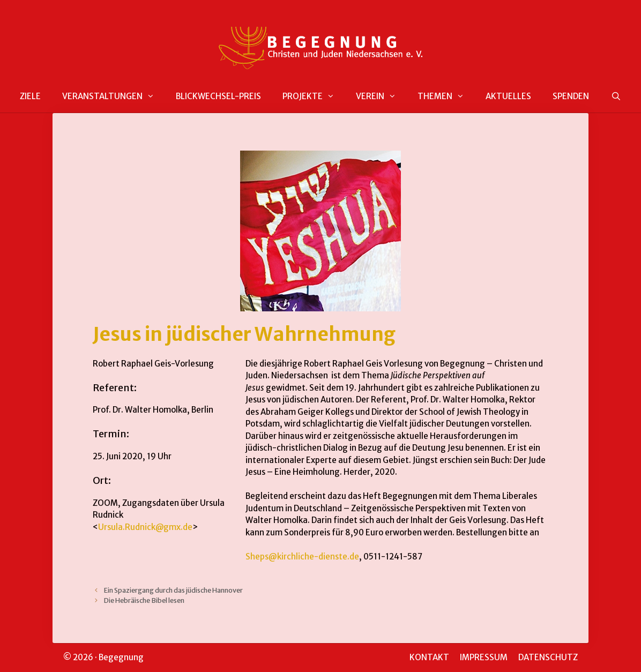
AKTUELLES (508, 96)
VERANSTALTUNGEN (114, 96)
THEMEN (446, 96)
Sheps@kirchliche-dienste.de (302, 557)
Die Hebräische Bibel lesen (144, 600)
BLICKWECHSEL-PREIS (218, 96)
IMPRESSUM (484, 657)
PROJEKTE (314, 96)
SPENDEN (571, 96)
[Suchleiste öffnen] (616, 97)
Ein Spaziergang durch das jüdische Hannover (173, 590)
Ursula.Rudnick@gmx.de (145, 527)
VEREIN (381, 96)
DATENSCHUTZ (548, 657)
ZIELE (30, 96)
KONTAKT (429, 657)
